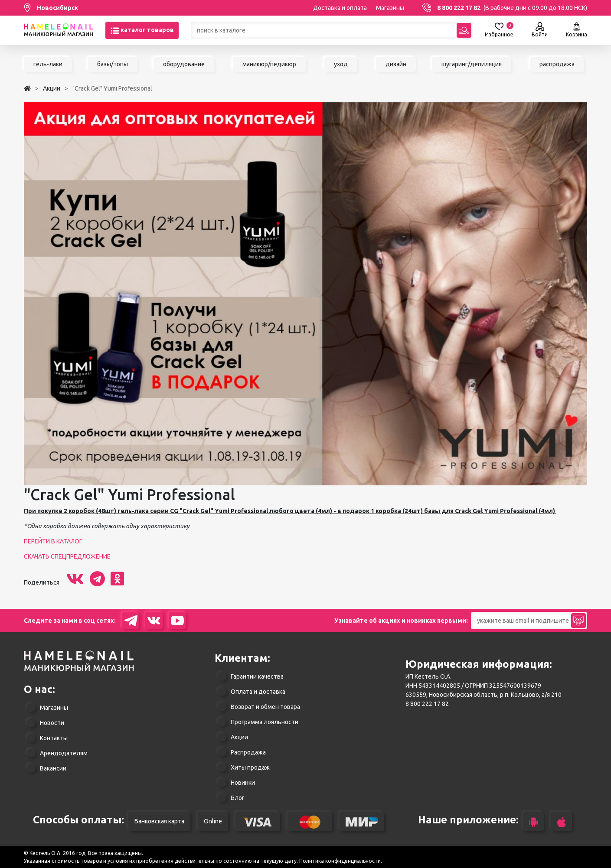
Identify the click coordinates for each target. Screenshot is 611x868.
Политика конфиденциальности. (341, 861)
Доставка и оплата (340, 8)
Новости (52, 723)
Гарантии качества (257, 676)
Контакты (54, 738)
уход (341, 64)
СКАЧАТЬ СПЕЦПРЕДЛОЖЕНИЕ (67, 556)
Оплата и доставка (258, 692)
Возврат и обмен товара (265, 707)
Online (213, 821)
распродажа (557, 64)
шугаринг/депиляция (472, 64)
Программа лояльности (265, 722)
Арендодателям (64, 753)
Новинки (243, 783)
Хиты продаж (250, 767)
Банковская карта (159, 821)
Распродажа (248, 752)
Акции (239, 737)
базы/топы (113, 64)
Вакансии (53, 768)
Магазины (390, 8)
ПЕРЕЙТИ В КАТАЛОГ (53, 541)
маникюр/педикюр (269, 64)
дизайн (396, 64)
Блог (238, 798)
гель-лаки (48, 64)
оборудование (184, 64)
